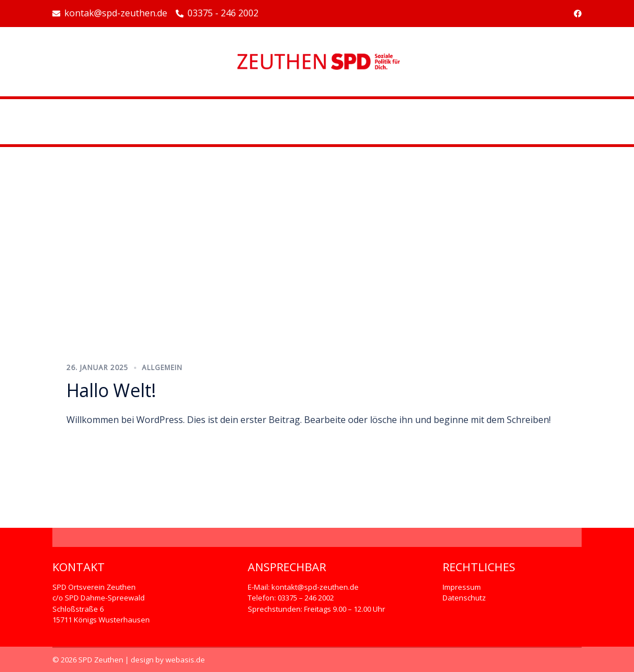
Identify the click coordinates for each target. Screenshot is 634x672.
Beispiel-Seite (317, 122)
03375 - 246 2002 (217, 14)
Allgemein (162, 368)
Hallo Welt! (111, 390)
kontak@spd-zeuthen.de (110, 14)
